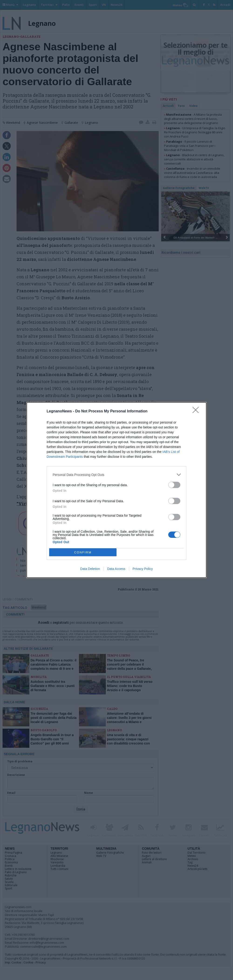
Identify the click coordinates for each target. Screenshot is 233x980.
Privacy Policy (143, 569)
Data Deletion (90, 569)
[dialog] (116, 490)
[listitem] (116, 475)
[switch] (174, 485)
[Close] (197, 411)
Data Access (116, 569)
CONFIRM (83, 552)
